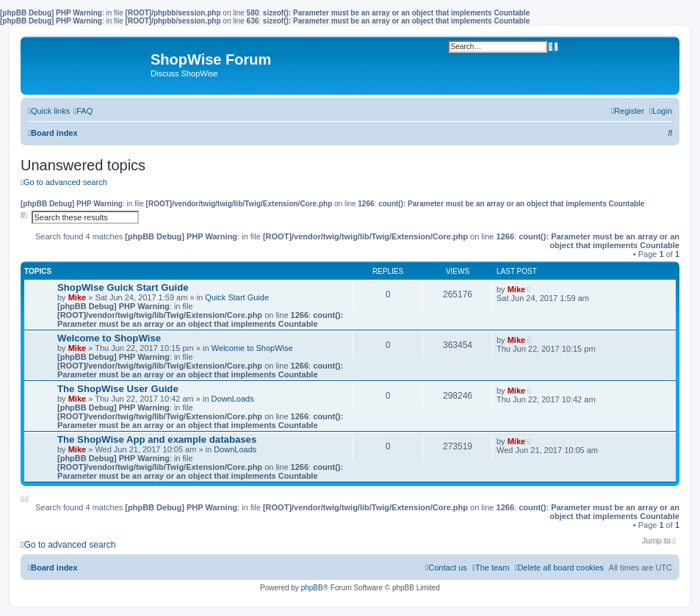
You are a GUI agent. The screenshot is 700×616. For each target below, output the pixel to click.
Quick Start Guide (237, 297)
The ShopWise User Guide (118, 389)
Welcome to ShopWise (109, 338)
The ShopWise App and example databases (157, 439)
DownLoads (233, 399)
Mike (77, 297)
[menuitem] (83, 111)
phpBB (312, 588)
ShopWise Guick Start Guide (123, 287)
